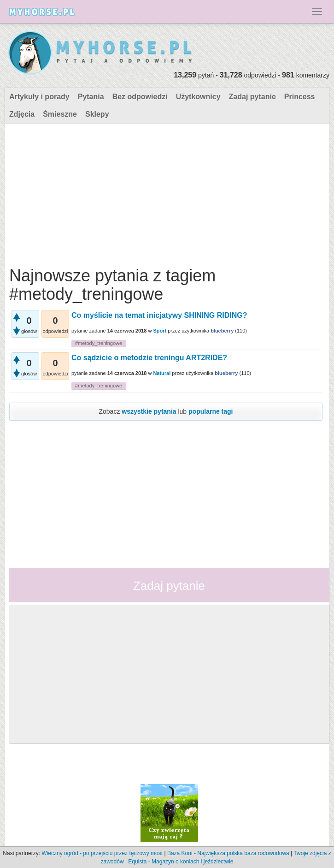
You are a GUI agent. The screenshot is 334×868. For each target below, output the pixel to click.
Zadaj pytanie (252, 97)
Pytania (91, 97)
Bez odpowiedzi (140, 97)
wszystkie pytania (149, 411)
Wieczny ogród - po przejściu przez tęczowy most (102, 853)
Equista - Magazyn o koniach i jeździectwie (181, 862)
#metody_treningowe (99, 343)
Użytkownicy (198, 97)
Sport (160, 331)
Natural (162, 373)
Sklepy (97, 114)
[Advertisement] (166, 193)
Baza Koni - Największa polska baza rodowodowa (228, 853)
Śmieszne (60, 114)
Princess (300, 97)
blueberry (222, 331)
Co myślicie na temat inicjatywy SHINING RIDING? (159, 315)
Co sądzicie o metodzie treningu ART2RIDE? (149, 358)
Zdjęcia (22, 114)
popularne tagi (211, 411)
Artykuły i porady (39, 97)
